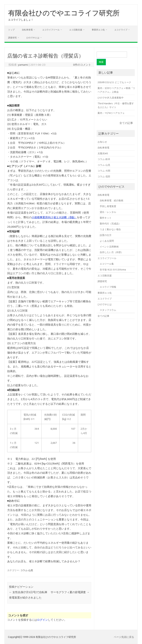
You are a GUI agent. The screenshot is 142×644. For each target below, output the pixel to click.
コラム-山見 (27, 570)
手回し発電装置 (108, 206)
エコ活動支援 (76, 30)
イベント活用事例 (109, 247)
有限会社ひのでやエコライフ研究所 (64, 13)
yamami (23, 65)
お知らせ (102, 142)
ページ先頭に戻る (124, 637)
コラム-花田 (104, 176)
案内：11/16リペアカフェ (111, 113)
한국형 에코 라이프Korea (113, 270)
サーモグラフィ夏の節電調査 (70, 592)
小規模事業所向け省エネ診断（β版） (54, 217)
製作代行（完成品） (110, 224)
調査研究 (12, 38)
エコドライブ (121, 30)
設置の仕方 (106, 235)
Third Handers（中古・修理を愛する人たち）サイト (116, 105)
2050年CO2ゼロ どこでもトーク (114, 82)
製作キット (106, 218)
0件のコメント (82, 65)
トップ (11, 30)
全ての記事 (126, 123)
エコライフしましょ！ (21, 20)
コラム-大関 (104, 171)
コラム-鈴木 (104, 159)
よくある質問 (107, 241)
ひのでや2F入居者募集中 (111, 98)
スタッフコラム (108, 310)
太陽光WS (103, 153)
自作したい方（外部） (111, 252)
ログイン (42, 620)
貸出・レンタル (108, 212)
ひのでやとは (33, 38)
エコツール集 (107, 264)
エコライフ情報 (108, 287)
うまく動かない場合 (110, 229)
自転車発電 (27, 30)
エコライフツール (51, 30)
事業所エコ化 (98, 30)
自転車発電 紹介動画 (111, 200)
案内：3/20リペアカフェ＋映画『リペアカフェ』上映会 (116, 90)
